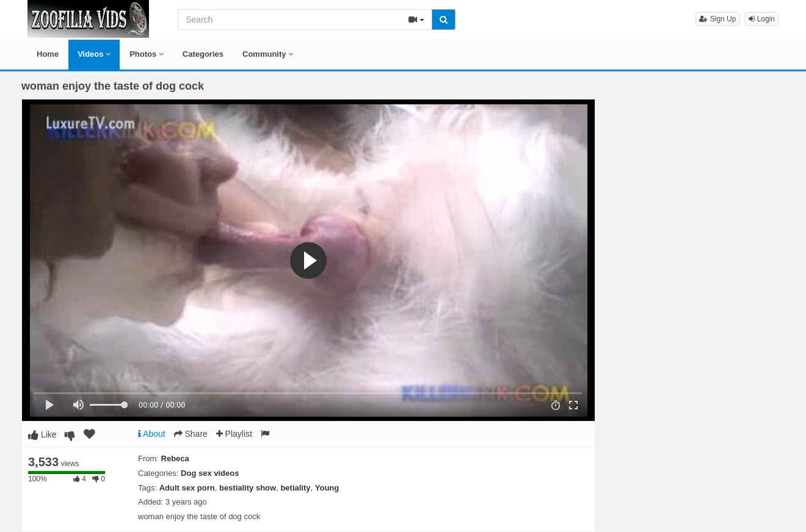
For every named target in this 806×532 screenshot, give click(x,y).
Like (42, 434)
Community (268, 54)
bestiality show (248, 488)
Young (327, 488)
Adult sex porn (187, 488)
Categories (203, 54)
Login (762, 19)
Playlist (234, 434)
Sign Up (717, 19)
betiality (295, 488)
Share (191, 434)
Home (48, 54)
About (152, 434)
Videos (94, 54)
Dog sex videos (210, 473)
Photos (147, 54)
